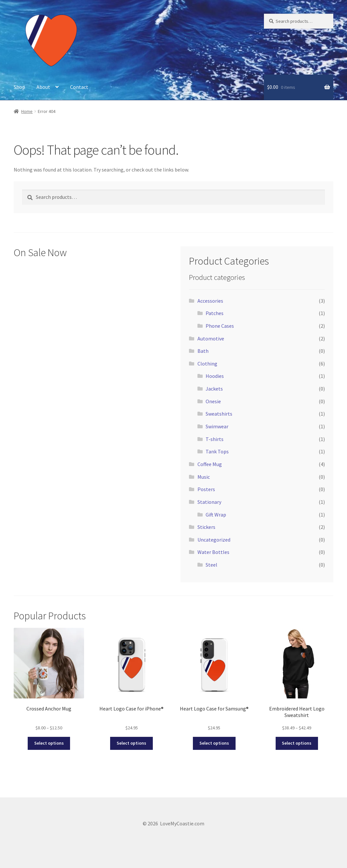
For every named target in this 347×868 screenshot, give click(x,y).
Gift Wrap (216, 515)
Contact (79, 87)
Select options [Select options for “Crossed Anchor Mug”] (49, 743)
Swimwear (217, 426)
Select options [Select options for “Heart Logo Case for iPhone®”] (131, 743)
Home (27, 111)
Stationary (209, 502)
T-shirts (215, 439)
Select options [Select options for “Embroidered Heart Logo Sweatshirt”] (297, 743)
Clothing (207, 364)
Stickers (206, 527)
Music (204, 477)
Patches (215, 313)
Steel (211, 565)
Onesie (213, 401)
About (43, 87)
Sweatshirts (219, 414)
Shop (19, 87)
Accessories (210, 301)
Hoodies (215, 376)
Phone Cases (220, 326)
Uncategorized (214, 540)
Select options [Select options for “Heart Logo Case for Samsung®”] (214, 743)
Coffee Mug (210, 464)
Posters (206, 489)
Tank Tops (217, 451)
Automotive (211, 338)
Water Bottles (213, 552)
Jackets (214, 389)
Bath (203, 351)
